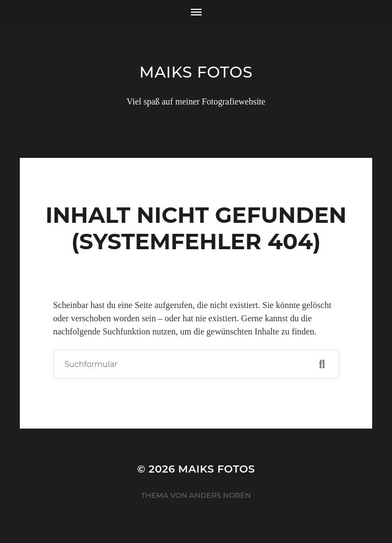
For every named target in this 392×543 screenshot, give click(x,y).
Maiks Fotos (196, 72)
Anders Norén (220, 495)
